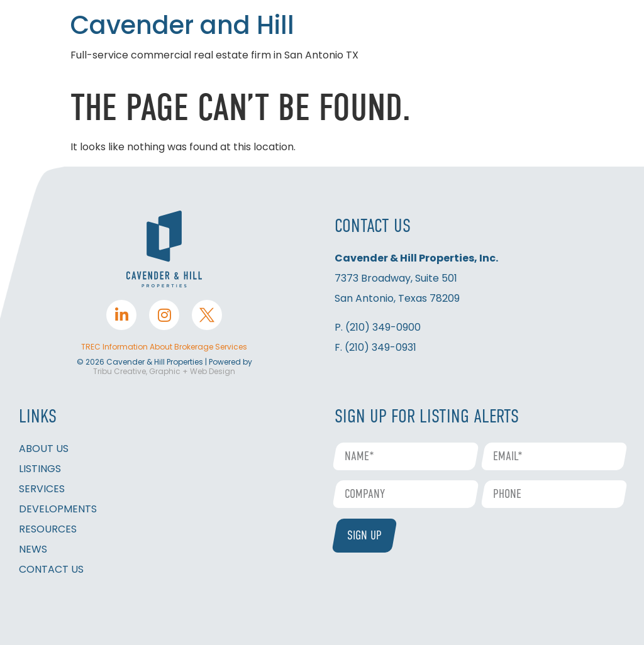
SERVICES (42, 489)
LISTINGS (40, 469)
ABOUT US (44, 449)
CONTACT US (51, 569)
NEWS (33, 549)
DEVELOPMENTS (58, 509)
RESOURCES (48, 529)
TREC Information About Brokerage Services (164, 347)
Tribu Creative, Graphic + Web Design (164, 371)
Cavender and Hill (182, 25)
